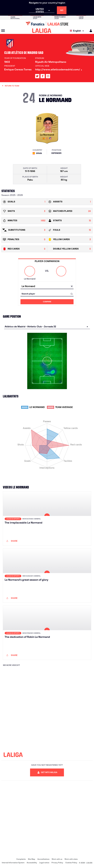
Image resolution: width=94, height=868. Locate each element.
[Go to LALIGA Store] (47, 24)
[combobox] (47, 286)
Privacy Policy (57, 863)
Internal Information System (13, 863)
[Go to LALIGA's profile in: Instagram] (48, 76)
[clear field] (72, 287)
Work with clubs (71, 859)
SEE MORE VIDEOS (12, 665)
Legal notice (44, 863)
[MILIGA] (90, 31)
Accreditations (43, 859)
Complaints (21, 859)
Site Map (32, 859)
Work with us (57, 859)
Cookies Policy (71, 863)
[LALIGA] (42, 31)
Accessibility (32, 863)
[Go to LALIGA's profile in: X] (37, 76)
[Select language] (77, 31)
